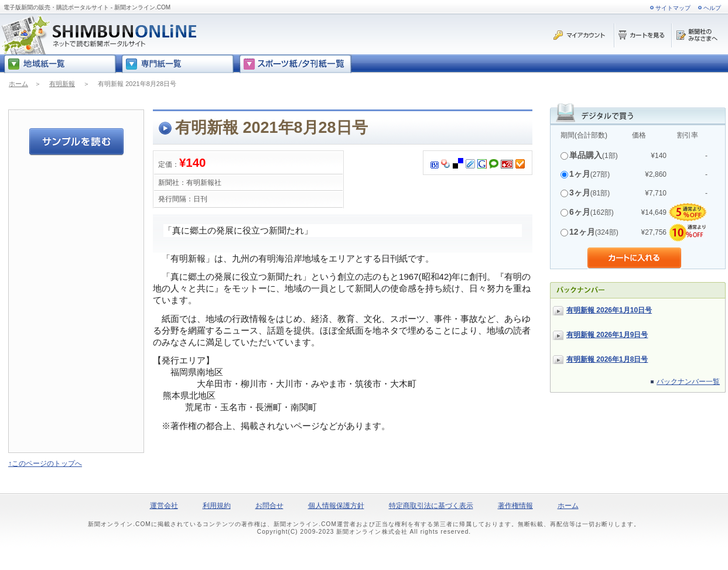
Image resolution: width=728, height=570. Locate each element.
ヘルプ (712, 8)
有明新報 (62, 84)
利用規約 (217, 506)
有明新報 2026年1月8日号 (607, 359)
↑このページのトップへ (45, 463)
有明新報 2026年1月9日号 (607, 335)
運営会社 (164, 506)
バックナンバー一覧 (688, 382)
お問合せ (269, 506)
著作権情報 (515, 506)
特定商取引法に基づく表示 (431, 506)
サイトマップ (673, 8)
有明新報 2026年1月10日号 (609, 310)
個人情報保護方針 (336, 506)
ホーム (18, 84)
